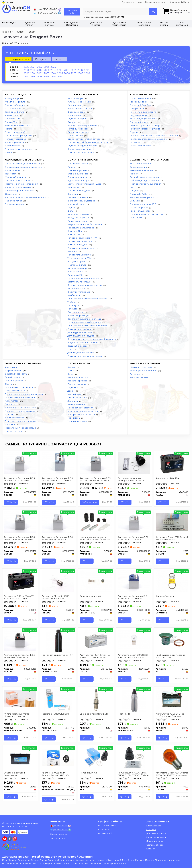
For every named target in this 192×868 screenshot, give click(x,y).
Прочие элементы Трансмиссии (147, 214)
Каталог (151, 849)
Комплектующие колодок (143, 119)
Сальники (135, 201)
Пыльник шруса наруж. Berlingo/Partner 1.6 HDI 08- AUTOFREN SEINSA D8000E (132, 479)
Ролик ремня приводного (19, 135)
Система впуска (76, 312)
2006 (67, 73)
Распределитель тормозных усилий (149, 139)
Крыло (71, 371)
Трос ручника (137, 108)
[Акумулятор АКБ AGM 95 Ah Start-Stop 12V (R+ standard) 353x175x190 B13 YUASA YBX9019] (20, 581)
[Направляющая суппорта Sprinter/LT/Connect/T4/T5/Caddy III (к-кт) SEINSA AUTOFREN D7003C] (96, 522)
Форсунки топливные (79, 292)
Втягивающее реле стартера (21, 421)
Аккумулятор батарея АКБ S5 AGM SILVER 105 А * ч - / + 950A (57, 479)
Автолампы (11, 367)
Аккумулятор (12, 98)
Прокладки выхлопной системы (84, 322)
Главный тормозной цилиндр (145, 125)
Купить (11, 502)
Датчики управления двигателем (85, 285)
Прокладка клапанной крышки (83, 278)
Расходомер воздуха (79, 315)
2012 (40, 70)
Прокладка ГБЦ (76, 275)
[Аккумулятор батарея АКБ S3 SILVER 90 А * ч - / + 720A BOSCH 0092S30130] (20, 640)
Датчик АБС (136, 142)
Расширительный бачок (18, 180)
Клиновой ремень (165, 596)
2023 (47, 67)
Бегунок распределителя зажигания (24, 394)
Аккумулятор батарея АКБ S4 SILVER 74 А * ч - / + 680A (133, 597)
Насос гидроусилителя (80, 108)
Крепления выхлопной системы (84, 319)
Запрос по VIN (58, 838)
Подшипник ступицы (78, 119)
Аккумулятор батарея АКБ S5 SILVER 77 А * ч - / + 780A (133, 538)
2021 (33, 67)
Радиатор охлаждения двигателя (23, 164)
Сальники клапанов (78, 177)
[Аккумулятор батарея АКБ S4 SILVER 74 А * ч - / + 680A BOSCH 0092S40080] (134, 581)
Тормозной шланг (139, 122)
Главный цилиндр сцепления (145, 177)
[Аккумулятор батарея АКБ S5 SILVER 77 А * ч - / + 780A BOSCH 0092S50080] (134, 522)
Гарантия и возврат (156, 2)
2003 (47, 73)
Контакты (175, 2)
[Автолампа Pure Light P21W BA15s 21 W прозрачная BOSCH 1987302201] (134, 640)
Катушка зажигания (15, 391)
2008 (80, 73)
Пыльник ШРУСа (139, 194)
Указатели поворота (16, 374)
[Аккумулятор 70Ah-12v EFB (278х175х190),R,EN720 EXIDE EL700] (172, 699)
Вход (185, 2)
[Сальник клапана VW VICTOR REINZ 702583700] (96, 581)
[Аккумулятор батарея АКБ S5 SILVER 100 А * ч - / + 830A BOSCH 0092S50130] (20, 463)
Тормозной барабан (141, 105)
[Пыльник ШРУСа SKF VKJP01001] (96, 758)
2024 (53, 67)
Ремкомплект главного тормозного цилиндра (154, 135)
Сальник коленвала (78, 197)
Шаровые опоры (76, 112)
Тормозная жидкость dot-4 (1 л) (58, 655)
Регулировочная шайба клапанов (85, 224)
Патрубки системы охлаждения (22, 184)
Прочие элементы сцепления (146, 184)
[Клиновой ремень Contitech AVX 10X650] (172, 581)
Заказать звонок (59, 834)
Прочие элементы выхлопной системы (88, 326)
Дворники (73, 401)
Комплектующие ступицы (81, 152)
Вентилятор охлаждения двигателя (24, 167)
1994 (26, 77)
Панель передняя (77, 384)
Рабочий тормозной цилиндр (145, 129)
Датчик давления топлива (81, 353)
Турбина (72, 302)
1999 (60, 77)
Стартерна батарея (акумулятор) (14, 774)
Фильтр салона (13, 108)
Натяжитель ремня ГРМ (18, 125)
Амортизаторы (76, 98)
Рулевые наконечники (79, 102)
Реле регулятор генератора (20, 411)
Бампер (72, 367)
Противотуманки (14, 381)
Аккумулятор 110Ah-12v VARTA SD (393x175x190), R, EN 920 (95, 656)
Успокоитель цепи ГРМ (80, 258)
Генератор (11, 404)
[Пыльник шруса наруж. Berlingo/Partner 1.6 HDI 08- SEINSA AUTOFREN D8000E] (134, 463)
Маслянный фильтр (15, 102)
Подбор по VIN (72, 12)
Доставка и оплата (132, 2)
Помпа (9, 129)
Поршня (72, 167)
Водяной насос (13, 170)
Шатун (71, 211)
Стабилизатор (13, 146)
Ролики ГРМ (12, 122)
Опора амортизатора (79, 132)
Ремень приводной (15, 132)
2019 (87, 70)
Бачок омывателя (77, 404)
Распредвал (74, 187)
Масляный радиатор (16, 177)
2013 (46, 70)
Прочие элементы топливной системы (88, 299)
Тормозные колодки (140, 98)
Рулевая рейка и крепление (82, 125)
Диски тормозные (15, 142)
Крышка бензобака (78, 346)
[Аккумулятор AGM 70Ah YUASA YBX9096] (172, 463)
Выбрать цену (90, 502)
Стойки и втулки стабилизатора (84, 139)
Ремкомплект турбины (79, 329)
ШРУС (133, 187)
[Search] (153, 12)
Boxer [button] (60, 59)
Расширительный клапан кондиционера (26, 197)
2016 (67, 70)
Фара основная (14, 370)
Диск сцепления (138, 167)
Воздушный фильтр (15, 105)
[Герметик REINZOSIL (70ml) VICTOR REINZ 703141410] (58, 700)
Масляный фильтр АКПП (143, 197)
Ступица (72, 122)
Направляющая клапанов (81, 228)
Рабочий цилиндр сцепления (145, 180)
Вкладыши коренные (78, 214)
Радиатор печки (14, 201)
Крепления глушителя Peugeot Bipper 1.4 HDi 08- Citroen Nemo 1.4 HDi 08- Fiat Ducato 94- (57, 774)
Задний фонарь (13, 377)
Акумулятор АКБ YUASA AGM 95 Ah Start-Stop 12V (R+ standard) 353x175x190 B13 (19, 597)
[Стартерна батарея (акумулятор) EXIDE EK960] (20, 758)
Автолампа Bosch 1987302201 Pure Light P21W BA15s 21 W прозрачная (133, 656)
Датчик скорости (139, 207)
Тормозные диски (139, 102)
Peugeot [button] (42, 59)
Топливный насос (77, 288)
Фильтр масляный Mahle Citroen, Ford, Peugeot (17, 715)
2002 (40, 73)
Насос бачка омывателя (80, 408)
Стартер (10, 414)
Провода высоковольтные (19, 387)
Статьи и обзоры (155, 845)
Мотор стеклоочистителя (81, 414)
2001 (33, 73)
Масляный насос (76, 204)
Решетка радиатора (78, 377)
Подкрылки (74, 387)
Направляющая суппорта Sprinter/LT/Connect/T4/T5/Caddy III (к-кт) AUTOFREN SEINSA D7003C (96, 538)
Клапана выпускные (78, 174)
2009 (87, 73)
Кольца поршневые (78, 164)
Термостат (11, 174)
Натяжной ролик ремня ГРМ (82, 238)
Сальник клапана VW (91, 596)
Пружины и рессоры (78, 129)
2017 (73, 70)
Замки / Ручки (75, 394)
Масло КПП (124, 714)
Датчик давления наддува (81, 336)
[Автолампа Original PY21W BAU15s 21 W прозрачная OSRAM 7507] (172, 759)
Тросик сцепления (77, 421)
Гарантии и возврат (157, 837)
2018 (80, 70)
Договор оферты (155, 841)
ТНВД (71, 349)
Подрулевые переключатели (21, 428)
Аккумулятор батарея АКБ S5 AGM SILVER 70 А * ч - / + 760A (95, 479)
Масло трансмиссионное (143, 371)
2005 (60, 73)
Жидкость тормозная (141, 367)
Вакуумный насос (139, 115)
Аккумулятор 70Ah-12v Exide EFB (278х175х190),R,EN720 (170, 715)
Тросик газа (74, 418)
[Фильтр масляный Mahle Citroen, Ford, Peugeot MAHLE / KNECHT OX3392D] (20, 698)
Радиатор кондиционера (18, 187)
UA (5, 2)
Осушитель (11, 194)
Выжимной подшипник (142, 170)
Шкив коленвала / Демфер (82, 201)
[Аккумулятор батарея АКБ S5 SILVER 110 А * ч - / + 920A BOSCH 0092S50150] (58, 522)
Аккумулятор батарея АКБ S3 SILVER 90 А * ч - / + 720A (19, 656)
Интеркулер (74, 305)
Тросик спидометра (140, 211)
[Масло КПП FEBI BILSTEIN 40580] (134, 700)
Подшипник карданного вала (83, 146)
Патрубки (73, 309)
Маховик (135, 174)
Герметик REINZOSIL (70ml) (56, 714)
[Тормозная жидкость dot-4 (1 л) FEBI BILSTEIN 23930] (58, 641)
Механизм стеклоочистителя (83, 411)
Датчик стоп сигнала (141, 146)
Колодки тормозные (16, 139)
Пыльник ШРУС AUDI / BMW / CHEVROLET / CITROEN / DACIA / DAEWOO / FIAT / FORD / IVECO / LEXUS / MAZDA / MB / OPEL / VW (134, 774)
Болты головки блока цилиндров (85, 184)
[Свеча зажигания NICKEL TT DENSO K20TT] (96, 700)
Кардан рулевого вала (79, 149)
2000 (27, 73)
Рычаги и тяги (75, 115)
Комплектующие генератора (21, 408)
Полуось (135, 191)
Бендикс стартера (15, 418)
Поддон (72, 207)
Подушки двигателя (78, 221)
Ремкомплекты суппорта (143, 112)
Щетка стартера (14, 431)
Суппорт (134, 132)
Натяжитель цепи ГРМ (79, 255)
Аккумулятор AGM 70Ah (168, 478)
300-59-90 (46, 9)
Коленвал (73, 194)
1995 (33, 77)
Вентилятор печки (15, 204)
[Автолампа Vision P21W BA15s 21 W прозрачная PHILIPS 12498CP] (58, 581)
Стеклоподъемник (77, 398)
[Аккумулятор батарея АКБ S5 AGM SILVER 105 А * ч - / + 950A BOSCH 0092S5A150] (58, 463)
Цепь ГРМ (73, 251)
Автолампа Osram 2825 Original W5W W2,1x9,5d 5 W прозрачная (172, 538)
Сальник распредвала (79, 191)
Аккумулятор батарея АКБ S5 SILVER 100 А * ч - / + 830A (19, 479)
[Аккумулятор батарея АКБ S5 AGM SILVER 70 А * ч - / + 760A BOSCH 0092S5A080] (96, 463)
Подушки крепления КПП (143, 204)
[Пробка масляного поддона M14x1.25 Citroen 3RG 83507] (172, 640)
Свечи (9, 152)
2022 (40, 67)
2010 (26, 70)
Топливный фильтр (15, 112)
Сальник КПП (137, 218)
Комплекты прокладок (79, 282)
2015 (60, 70)
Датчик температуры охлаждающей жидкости (92, 339)
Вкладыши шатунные (78, 218)
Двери (71, 391)
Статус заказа (154, 826)
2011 (33, 70)
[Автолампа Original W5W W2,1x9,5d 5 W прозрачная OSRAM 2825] (172, 522)
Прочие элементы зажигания (21, 397)
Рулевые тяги (75, 105)
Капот (71, 374)
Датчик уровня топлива (80, 332)
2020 (26, 67)
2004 (53, 73)
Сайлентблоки (75, 135)
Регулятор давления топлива (83, 342)
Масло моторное (139, 377)
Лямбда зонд (74, 295)
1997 (46, 77)
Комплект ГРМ (13, 119)
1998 (53, 77)
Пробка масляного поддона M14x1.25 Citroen (170, 656)
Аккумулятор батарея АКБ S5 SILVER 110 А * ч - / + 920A (57, 538)
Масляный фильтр (77, 265)
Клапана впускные (77, 170)
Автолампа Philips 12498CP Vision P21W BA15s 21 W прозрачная (56, 597)
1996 (40, 77)
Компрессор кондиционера (20, 191)
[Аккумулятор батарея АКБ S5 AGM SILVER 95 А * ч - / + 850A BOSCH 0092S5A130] (20, 522)
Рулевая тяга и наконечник (19, 149)
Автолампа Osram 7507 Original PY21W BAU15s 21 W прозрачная (172, 774)
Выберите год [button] (18, 59)
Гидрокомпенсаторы (78, 180)
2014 (53, 70)
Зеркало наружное (78, 381)
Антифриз (135, 374)
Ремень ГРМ (12, 115)
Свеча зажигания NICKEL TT (94, 714)
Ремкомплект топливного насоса (85, 356)
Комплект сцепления (141, 164)
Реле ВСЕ (10, 424)
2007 (74, 73)
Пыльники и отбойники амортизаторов (88, 142)
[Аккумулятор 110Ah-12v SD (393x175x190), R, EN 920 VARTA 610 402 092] (96, 641)
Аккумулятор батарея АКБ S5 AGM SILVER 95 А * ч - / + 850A (19, 538)
